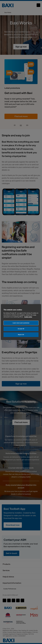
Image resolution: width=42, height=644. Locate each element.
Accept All (21, 329)
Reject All (21, 334)
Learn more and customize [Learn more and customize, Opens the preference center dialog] (21, 323)
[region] (21, 322)
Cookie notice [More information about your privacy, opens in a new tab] (28, 317)
